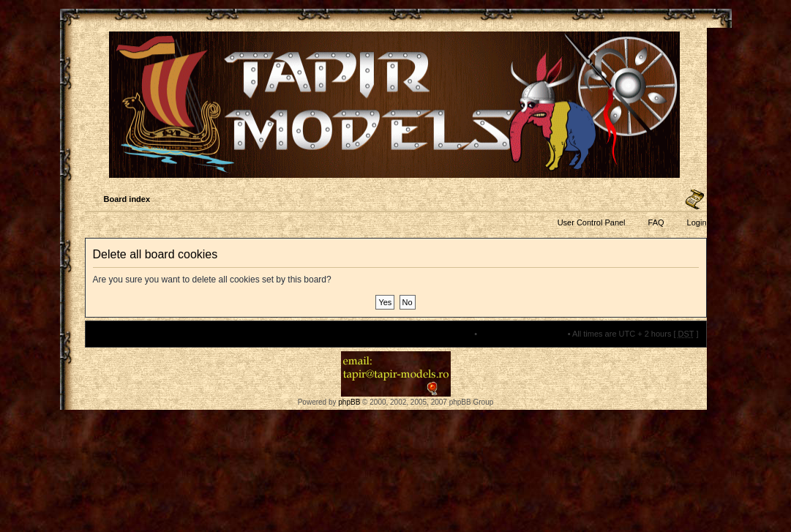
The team (455, 334)
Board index (127, 199)
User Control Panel (592, 222)
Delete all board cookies (522, 334)
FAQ (656, 222)
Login (697, 222)
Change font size (695, 200)
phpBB (349, 402)
